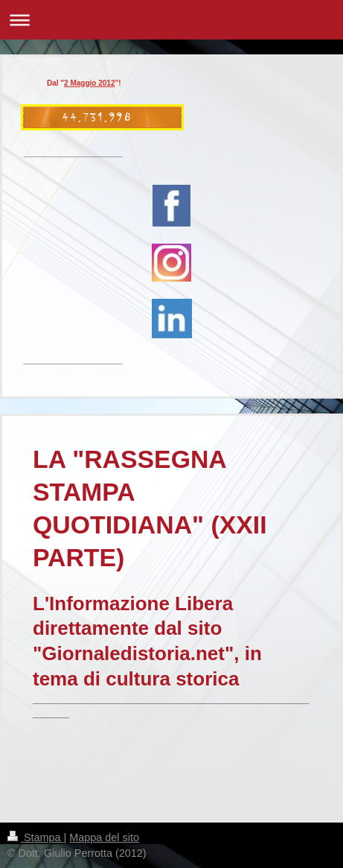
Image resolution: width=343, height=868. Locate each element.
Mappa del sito (104, 837)
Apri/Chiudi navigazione (171, 20)
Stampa (36, 837)
